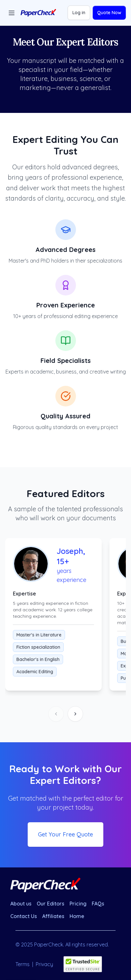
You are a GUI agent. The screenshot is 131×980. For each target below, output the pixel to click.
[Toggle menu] (12, 13)
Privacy (44, 964)
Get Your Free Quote (65, 834)
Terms (23, 964)
